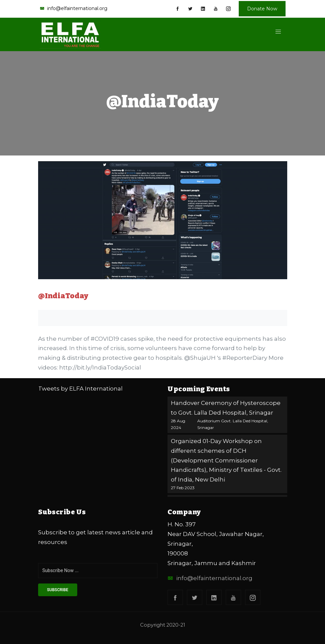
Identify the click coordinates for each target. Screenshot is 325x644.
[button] (278, 32)
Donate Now (262, 9)
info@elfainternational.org (210, 578)
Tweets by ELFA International (80, 389)
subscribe (58, 590)
